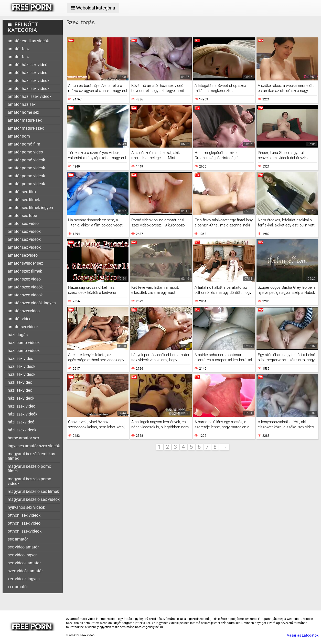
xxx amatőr (18, 587)
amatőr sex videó (23, 224)
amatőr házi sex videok (29, 81)
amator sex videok (24, 239)
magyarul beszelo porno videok (29, 481)
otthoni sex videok (24, 515)
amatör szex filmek (25, 271)
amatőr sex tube (22, 216)
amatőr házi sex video (28, 73)
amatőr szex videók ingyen (32, 303)
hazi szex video (22, 406)
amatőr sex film (22, 192)
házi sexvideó (20, 390)
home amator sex (23, 438)
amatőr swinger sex (25, 263)
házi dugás (18, 335)
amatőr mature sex (25, 120)
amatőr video (20, 319)
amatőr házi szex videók (30, 96)
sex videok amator (24, 563)
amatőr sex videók (24, 231)
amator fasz (19, 57)
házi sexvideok (21, 398)
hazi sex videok (22, 374)
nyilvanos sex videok (26, 507)
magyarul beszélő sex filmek (33, 491)
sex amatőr (18, 539)
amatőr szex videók (25, 287)
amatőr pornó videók (26, 160)
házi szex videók (23, 414)
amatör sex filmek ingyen (30, 208)
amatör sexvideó (23, 255)
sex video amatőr (23, 547)
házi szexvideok (22, 430)
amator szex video (24, 279)
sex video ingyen (23, 555)
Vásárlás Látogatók (303, 635)
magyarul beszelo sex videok (34, 499)
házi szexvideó (21, 422)
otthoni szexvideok (25, 531)
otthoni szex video (24, 523)
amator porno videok (26, 168)
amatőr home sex (23, 112)
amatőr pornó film (24, 144)
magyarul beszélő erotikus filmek (31, 456)
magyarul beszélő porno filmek (29, 469)
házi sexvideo (20, 382)
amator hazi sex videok (29, 89)
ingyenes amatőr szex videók (34, 446)
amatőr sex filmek (24, 200)
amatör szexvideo (24, 311)
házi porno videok (24, 343)
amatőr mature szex (26, 128)
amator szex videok (25, 295)
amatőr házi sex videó (28, 65)
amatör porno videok (26, 184)
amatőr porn (19, 136)
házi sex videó (20, 359)
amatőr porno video (25, 152)
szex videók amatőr (25, 571)
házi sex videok (22, 366)
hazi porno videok (24, 351)
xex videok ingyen (24, 579)
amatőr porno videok (26, 176)
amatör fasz (19, 49)
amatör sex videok (24, 247)
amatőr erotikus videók (28, 41)
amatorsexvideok (23, 327)
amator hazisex (22, 104)
